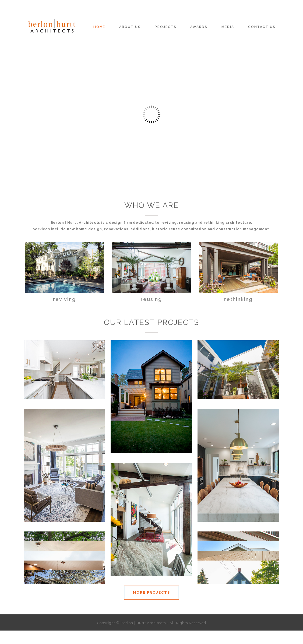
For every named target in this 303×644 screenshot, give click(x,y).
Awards (199, 27)
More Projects (151, 592)
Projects (166, 27)
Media (228, 27)
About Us (130, 27)
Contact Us (262, 27)
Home (99, 27)
